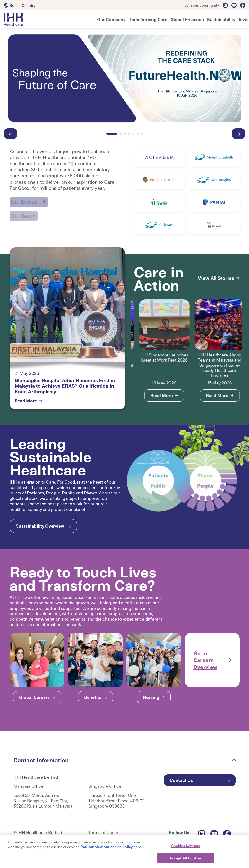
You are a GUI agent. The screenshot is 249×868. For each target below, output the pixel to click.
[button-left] (10, 134)
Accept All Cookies (185, 858)
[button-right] (239, 134)
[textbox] (21, 5)
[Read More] (159, 157)
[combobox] (26, 5)
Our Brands (24, 200)
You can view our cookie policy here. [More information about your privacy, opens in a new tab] (112, 847)
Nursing (151, 697)
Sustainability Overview (40, 526)
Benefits (93, 697)
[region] (124, 851)
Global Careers (34, 697)
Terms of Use (101, 832)
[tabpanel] (159, 350)
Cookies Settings (186, 846)
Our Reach (23, 211)
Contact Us (181, 780)
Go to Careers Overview (205, 660)
